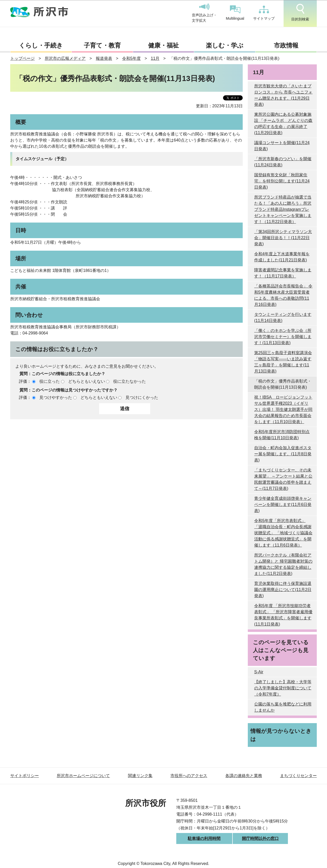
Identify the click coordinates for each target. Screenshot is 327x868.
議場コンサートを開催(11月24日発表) (282, 146)
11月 (155, 58)
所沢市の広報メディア (65, 58)
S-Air (259, 672)
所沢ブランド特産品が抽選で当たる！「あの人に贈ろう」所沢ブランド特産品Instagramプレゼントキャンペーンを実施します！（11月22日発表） (283, 209)
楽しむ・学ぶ (225, 45)
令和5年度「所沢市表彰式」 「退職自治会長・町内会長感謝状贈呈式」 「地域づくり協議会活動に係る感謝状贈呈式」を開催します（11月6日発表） (283, 533)
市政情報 (286, 45)
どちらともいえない (87, 381)
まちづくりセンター (298, 776)
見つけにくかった (142, 397)
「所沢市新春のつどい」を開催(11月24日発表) (283, 162)
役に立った (50, 381)
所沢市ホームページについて (83, 776)
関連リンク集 (140, 776)
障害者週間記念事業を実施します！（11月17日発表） (283, 273)
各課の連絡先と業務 (244, 776)
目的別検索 (300, 13)
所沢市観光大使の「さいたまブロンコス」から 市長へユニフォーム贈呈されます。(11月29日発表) (283, 95)
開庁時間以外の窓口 (260, 838)
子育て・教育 (102, 45)
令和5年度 (131, 58)
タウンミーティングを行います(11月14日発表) (283, 317)
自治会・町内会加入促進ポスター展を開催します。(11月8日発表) (283, 454)
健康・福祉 (163, 45)
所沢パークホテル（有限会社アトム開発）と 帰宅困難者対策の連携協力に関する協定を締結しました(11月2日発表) (283, 564)
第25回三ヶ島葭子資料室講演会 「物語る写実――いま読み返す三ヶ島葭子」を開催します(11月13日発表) (283, 362)
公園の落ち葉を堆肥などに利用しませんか (283, 707)
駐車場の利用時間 (204, 838)
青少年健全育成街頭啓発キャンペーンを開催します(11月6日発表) (283, 505)
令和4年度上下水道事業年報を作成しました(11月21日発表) (282, 257)
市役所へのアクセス (189, 776)
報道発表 (104, 58)
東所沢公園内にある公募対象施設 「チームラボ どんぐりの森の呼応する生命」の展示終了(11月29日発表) (283, 124)
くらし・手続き (41, 45)
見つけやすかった (56, 397)
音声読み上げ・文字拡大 (204, 13)
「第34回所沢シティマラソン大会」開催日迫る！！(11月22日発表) (283, 238)
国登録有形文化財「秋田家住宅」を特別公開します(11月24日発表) (282, 181)
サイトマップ (264, 13)
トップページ (22, 58)
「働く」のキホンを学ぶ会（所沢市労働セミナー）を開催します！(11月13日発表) (283, 337)
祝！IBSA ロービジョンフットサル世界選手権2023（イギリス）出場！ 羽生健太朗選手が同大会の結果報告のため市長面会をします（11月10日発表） (283, 409)
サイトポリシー (25, 776)
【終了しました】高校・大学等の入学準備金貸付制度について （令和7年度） (283, 688)
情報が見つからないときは (281, 735)
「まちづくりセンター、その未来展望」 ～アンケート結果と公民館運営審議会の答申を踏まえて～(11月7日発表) (283, 479)
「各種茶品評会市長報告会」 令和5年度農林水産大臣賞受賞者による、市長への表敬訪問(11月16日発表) (283, 295)
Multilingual (235, 13)
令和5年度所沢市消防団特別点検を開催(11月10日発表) (282, 435)
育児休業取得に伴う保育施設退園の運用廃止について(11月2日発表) (283, 590)
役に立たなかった (130, 381)
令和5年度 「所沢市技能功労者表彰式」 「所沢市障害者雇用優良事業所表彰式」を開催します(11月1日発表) (283, 615)
